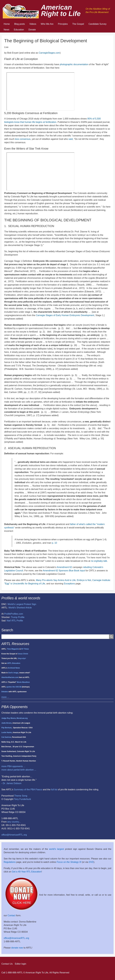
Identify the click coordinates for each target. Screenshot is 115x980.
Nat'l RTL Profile (15, 621)
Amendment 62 (64, 567)
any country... (14, 822)
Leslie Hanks (7, 732)
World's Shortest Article (20, 608)
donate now (17, 948)
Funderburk (25, 799)
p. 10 (54, 543)
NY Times (25, 649)
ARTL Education (14, 663)
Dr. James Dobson (12, 783)
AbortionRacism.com (10, 677)
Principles (63, 24)
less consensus (23, 139)
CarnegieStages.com (49, 53)
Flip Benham (7, 728)
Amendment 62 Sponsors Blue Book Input (64, 571)
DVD (91, 862)
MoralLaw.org (22, 718)
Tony (16, 799)
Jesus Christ (23, 654)
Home (7, 24)
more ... (5, 697)
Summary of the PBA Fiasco (28, 790)
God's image (13, 673)
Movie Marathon (23, 682)
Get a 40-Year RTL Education (27, 872)
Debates (5, 692)
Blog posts (20, 24)
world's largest (57, 849)
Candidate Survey (98, 24)
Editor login (21, 964)
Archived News (14, 668)
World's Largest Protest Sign (22, 604)
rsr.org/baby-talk (99, 561)
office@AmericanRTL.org (14, 835)
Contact (12, 915)
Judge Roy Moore (9, 718)
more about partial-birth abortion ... (19, 770)
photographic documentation (74, 64)
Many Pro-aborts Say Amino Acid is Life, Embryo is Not (63, 580)
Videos (33, 24)
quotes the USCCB (14, 687)
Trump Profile (18, 617)
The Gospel (78, 24)
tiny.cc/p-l (22, 658)
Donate (32, 30)
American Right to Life (61, 10)
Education (19, 30)
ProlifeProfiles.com (14, 614)
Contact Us (7, 964)
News (7, 30)
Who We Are (47, 24)
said (71, 139)
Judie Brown (7, 723)
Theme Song (21, 796)
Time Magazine (13, 649)
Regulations (10, 862)
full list (54, 790)
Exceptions (69, 584)
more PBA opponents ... (13, 766)
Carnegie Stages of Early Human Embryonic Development (65, 315)
